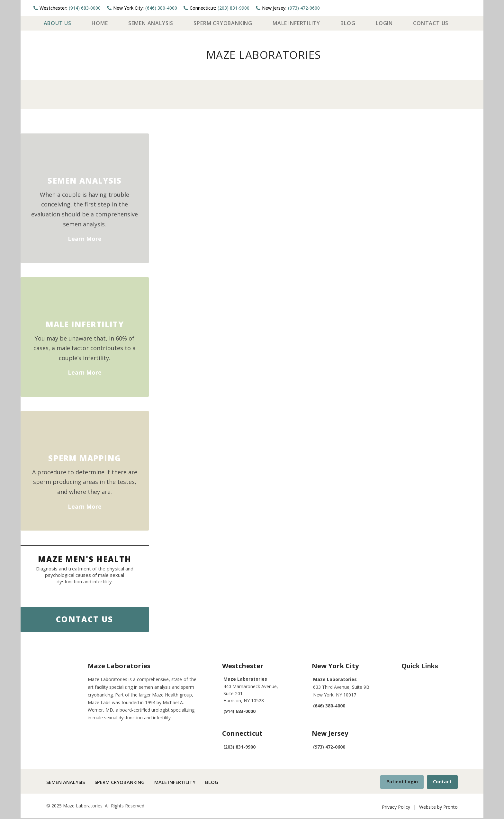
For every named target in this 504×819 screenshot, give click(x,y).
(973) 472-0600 (288, 8)
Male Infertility (296, 23)
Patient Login (399, 782)
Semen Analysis (151, 23)
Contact (441, 782)
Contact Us (431, 23)
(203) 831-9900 (216, 8)
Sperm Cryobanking (223, 23)
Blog (348, 23)
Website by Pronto (438, 808)
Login (384, 23)
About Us (58, 23)
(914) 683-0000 (67, 8)
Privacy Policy (396, 808)
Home (100, 23)
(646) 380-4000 (142, 8)
